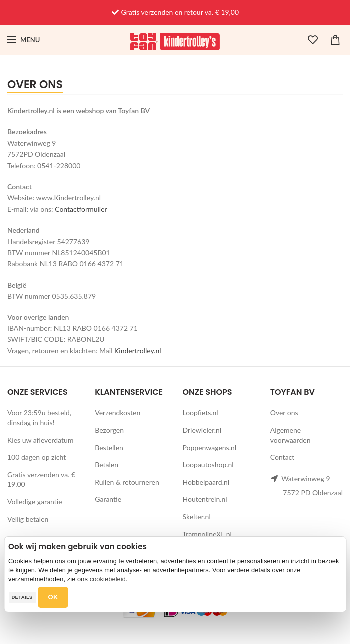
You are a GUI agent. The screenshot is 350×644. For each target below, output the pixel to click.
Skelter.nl (197, 516)
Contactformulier (81, 209)
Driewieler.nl (202, 430)
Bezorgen (109, 430)
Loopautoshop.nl (208, 465)
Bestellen (109, 448)
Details (22, 597)
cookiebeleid (108, 579)
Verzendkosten (118, 413)
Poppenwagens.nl (210, 448)
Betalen (107, 465)
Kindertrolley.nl (138, 351)
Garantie (108, 499)
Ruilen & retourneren (127, 482)
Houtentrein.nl (205, 499)
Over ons (284, 413)
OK (53, 597)
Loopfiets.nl (200, 413)
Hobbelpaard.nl (206, 482)
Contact (282, 457)
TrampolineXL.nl (207, 534)
